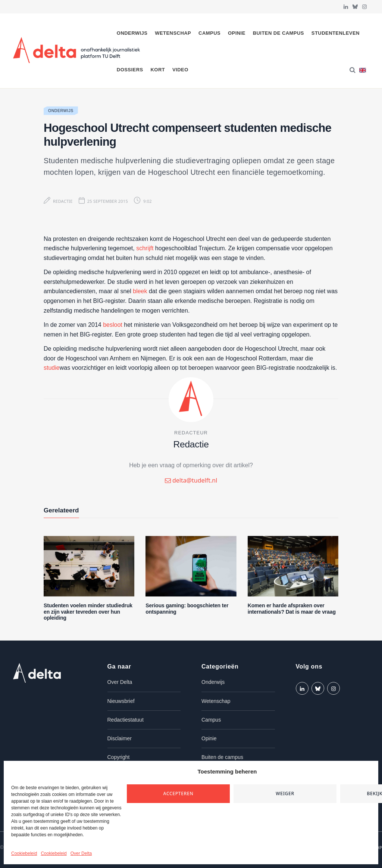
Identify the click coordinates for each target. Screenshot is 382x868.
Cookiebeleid (24, 853)
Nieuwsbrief (121, 701)
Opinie (237, 33)
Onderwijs (132, 33)
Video (180, 70)
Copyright (119, 757)
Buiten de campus (278, 33)
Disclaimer (120, 738)
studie (52, 368)
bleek (140, 291)
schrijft (145, 248)
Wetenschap (173, 33)
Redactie (63, 201)
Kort (158, 70)
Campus (209, 33)
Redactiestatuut (126, 720)
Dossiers (130, 70)
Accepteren (179, 793)
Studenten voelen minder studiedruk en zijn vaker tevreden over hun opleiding (88, 612)
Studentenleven (336, 33)
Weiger (285, 793)
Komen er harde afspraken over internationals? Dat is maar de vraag (292, 609)
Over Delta (81, 853)
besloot (113, 325)
